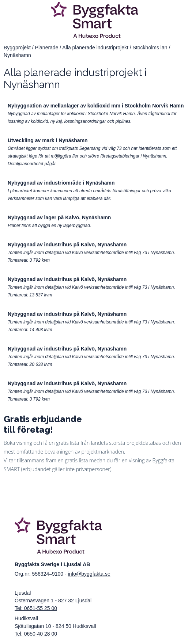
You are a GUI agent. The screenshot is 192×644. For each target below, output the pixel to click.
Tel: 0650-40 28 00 (36, 634)
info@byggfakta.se (89, 574)
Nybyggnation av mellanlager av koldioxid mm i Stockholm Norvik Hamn (96, 106)
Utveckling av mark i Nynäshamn (48, 140)
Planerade (47, 48)
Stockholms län (150, 48)
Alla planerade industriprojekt (95, 48)
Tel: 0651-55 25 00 (36, 608)
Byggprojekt (17, 48)
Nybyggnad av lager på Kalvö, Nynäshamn (59, 217)
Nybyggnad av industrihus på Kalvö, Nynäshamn (67, 245)
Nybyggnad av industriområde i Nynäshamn (61, 183)
